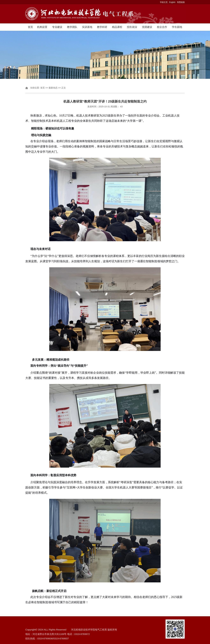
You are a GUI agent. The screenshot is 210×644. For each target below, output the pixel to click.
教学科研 (102, 27)
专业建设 (57, 27)
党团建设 (147, 27)
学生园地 (177, 27)
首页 (30, 27)
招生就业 (132, 27)
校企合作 (162, 27)
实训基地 (87, 27)
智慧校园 (181, 2)
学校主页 (164, 2)
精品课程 (117, 27)
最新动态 (53, 88)
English (172, 2)
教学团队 (72, 27)
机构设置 (42, 27)
